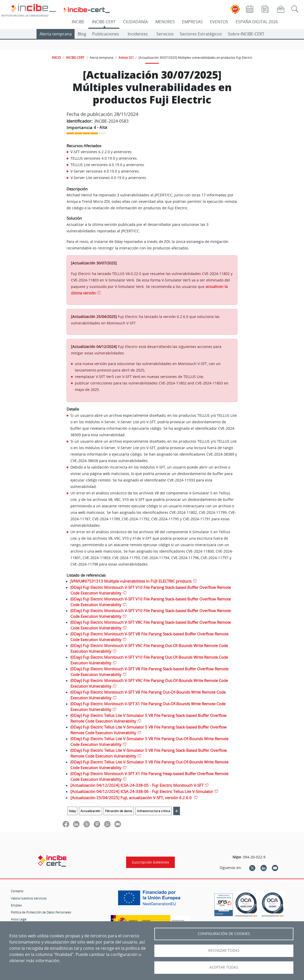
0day (72, 811)
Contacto (17, 891)
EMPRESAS (192, 22)
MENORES (165, 22)
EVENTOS (219, 22)
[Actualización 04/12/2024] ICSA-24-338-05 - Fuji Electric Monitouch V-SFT (137, 785)
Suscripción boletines (150, 862)
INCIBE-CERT (104, 22)
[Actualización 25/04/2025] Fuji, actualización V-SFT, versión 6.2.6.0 (132, 798)
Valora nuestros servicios (29, 898)
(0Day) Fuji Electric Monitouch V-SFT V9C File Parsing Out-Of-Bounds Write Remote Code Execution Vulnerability (149, 648)
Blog (82, 34)
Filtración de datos (119, 811)
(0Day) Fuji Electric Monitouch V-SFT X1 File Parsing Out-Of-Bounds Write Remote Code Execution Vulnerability (148, 707)
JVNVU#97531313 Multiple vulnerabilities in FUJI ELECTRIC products (131, 581)
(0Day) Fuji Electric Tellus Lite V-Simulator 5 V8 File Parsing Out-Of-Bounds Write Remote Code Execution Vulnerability (149, 742)
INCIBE (78, 22)
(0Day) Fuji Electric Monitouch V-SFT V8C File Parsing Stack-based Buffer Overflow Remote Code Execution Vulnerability (151, 625)
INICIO (56, 57)
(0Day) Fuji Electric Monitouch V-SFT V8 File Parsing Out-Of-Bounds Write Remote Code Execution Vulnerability (148, 695)
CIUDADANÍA (135, 22)
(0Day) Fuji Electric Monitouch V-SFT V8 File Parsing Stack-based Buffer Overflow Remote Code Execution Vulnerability (149, 637)
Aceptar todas (224, 967)
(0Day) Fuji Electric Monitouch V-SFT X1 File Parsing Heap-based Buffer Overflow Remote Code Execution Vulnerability (149, 777)
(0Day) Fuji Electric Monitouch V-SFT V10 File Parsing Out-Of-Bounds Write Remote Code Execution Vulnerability (149, 660)
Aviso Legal (19, 919)
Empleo (16, 905)
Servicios (165, 34)
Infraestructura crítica (154, 811)
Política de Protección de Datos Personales (41, 912)
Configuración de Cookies (224, 934)
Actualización (91, 811)
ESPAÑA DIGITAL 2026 (257, 22)
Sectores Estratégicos (201, 34)
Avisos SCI (126, 57)
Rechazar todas (224, 951)
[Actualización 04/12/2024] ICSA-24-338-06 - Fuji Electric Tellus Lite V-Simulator (142, 791)
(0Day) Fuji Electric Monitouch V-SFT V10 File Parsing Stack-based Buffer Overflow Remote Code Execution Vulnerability (151, 590)
